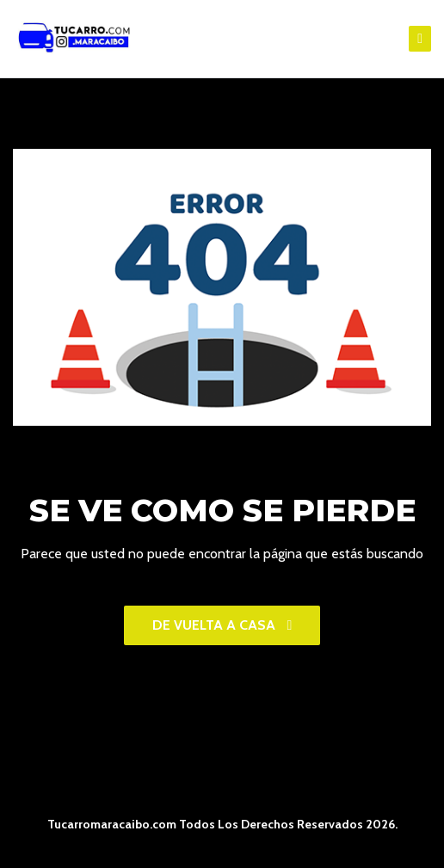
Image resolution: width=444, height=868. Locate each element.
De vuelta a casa (222, 625)
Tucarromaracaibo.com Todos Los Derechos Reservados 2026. (222, 824)
